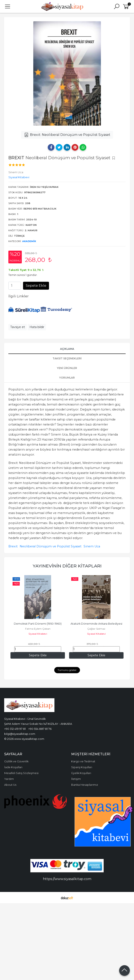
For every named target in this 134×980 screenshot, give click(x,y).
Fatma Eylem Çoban (38, 629)
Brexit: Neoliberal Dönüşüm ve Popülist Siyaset (67, 135)
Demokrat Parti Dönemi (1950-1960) (38, 624)
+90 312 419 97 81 (15, 729)
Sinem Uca (92, 546)
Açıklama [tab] (67, 349)
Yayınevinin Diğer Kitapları (67, 566)
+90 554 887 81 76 (40, 729)
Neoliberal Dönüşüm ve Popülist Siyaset (51, 546)
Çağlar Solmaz (96, 629)
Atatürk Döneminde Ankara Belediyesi (96, 624)
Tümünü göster (67, 670)
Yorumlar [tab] (67, 378)
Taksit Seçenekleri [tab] (67, 358)
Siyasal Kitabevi (38, 634)
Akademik (29, 241)
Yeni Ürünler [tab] (67, 368)
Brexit (13, 546)
